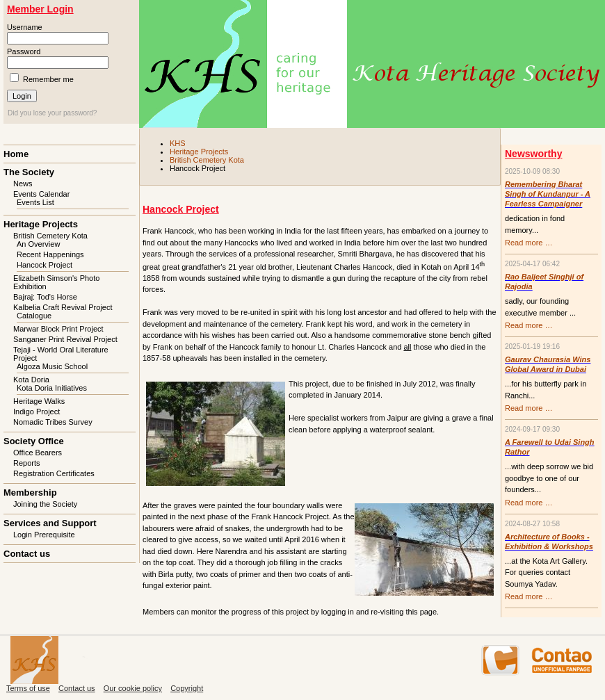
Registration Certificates (54, 473)
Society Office (34, 441)
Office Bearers (38, 453)
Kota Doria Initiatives (52, 388)
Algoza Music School (52, 366)
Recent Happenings (50, 254)
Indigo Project (37, 412)
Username (25, 27)
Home (16, 154)
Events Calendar (41, 194)
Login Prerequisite (44, 535)
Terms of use (28, 688)
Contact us (27, 554)
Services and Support (50, 523)
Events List (35, 202)
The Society (29, 172)
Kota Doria (31, 380)
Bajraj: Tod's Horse (45, 297)
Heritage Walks (39, 401)
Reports (27, 463)
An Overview (38, 244)
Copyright (187, 688)
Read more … (529, 243)
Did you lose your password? (52, 113)
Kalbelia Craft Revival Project (63, 307)
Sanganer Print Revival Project (65, 339)
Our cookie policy (133, 688)
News (23, 184)
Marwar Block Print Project (58, 329)
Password (24, 51)
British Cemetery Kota (207, 160)
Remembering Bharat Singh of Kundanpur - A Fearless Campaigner (548, 194)
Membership (30, 493)
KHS (178, 143)
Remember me (48, 79)
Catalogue (34, 316)
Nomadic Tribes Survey (53, 422)
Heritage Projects (199, 152)
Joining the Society (45, 504)
